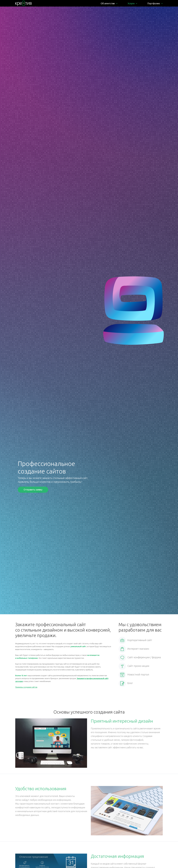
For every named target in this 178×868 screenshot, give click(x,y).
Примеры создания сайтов (26, 687)
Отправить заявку (33, 490)
